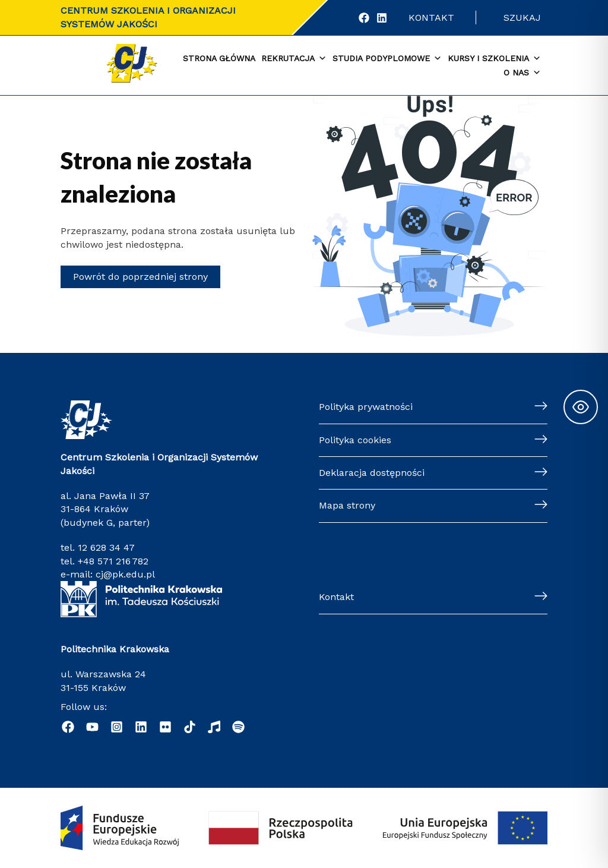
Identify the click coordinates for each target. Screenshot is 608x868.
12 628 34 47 (106, 547)
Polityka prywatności (366, 407)
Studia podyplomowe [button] (387, 59)
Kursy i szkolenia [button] (494, 59)
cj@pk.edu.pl (125, 574)
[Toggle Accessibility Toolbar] (581, 407)
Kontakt (431, 18)
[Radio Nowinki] (214, 727)
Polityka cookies (355, 440)
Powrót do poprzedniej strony (140, 277)
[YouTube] (92, 727)
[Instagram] (117, 727)
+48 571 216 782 (113, 561)
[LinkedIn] (382, 18)
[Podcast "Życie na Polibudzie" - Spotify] (238, 727)
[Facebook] (364, 18)
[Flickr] (165, 727)
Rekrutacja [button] (294, 59)
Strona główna (219, 58)
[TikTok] (190, 727)
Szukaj (522, 18)
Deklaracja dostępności (372, 473)
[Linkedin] (141, 727)
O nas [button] (522, 73)
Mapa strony (347, 505)
